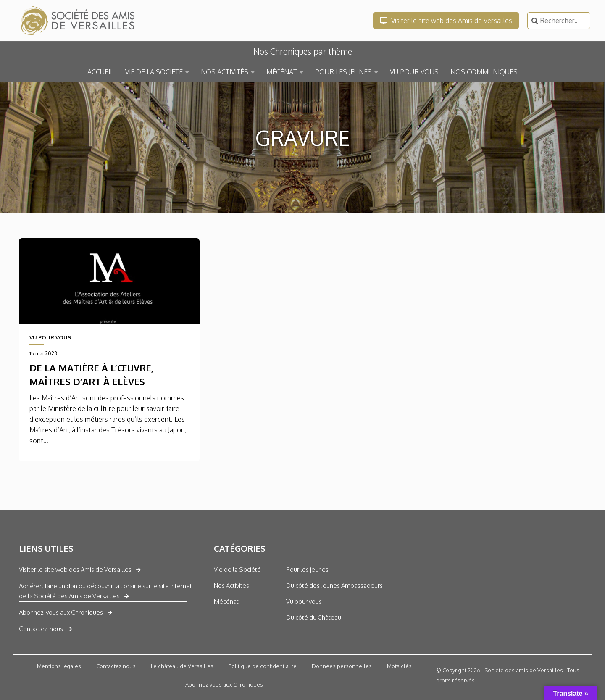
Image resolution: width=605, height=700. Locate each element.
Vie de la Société (237, 570)
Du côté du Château (314, 617)
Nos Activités (231, 586)
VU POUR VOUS (414, 72)
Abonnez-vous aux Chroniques (61, 612)
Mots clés (399, 666)
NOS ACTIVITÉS (225, 72)
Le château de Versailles (182, 666)
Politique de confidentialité (263, 666)
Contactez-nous (41, 629)
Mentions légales (59, 666)
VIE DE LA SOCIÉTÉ (154, 72)
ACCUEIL (100, 72)
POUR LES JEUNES (343, 72)
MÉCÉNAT (282, 72)
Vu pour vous (304, 601)
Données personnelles (342, 666)
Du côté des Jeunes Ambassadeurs (334, 586)
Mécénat (226, 601)
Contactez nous (116, 666)
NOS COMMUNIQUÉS (484, 72)
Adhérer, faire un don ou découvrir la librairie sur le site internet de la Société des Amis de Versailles (105, 591)
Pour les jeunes (307, 570)
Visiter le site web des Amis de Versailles (446, 21)
